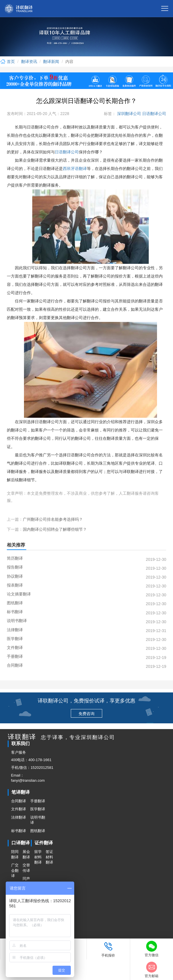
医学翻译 (38, 809)
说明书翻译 (38, 820)
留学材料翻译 (38, 857)
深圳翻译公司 (128, 114)
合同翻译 (19, 801)
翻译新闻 (51, 62)
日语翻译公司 (154, 114)
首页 (7, 62)
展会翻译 (26, 854)
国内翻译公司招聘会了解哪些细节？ (55, 529)
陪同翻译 (15, 854)
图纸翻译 (38, 831)
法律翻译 (19, 817)
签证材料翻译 (49, 857)
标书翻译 (19, 831)
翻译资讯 (29, 62)
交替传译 (26, 868)
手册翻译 (38, 801)
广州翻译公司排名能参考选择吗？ (53, 519)
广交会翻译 (15, 870)
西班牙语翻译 (75, 169)
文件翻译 (19, 809)
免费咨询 (86, 714)
